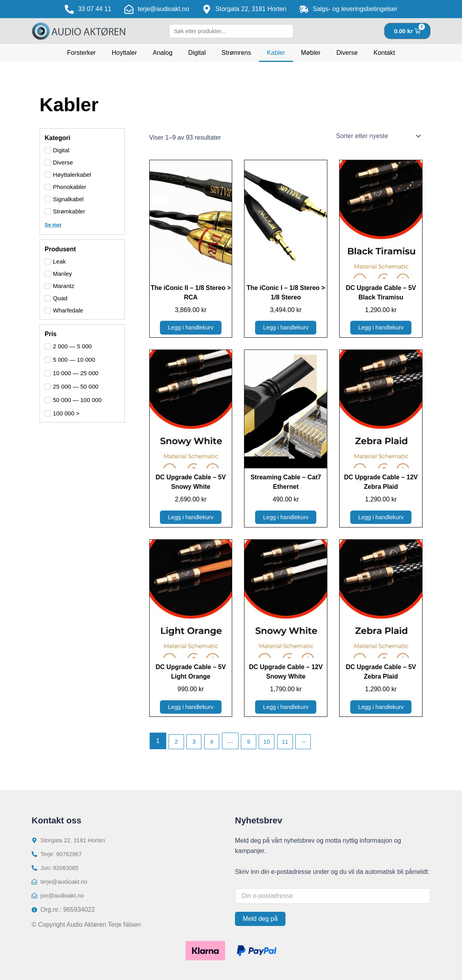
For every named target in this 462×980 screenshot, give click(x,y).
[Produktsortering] (378, 136)
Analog (163, 53)
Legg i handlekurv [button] (191, 328)
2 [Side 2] (177, 745)
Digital (197, 53)
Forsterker (82, 53)
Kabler (276, 53)
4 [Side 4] (215, 745)
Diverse (347, 53)
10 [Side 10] (273, 745)
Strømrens (236, 53)
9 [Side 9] (253, 745)
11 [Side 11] (293, 745)
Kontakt (384, 53)
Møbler (311, 53)
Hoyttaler (124, 53)
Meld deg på (260, 919)
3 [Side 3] (196, 745)
